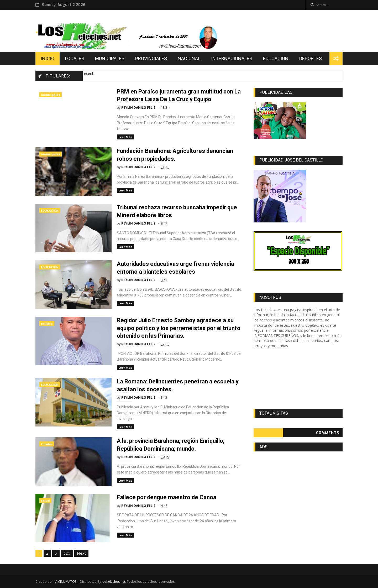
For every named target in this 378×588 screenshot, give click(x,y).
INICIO (48, 58)
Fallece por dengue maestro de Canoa (167, 497)
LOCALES (75, 58)
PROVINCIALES (151, 58)
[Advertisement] (298, 379)
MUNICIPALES (110, 58)
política (47, 323)
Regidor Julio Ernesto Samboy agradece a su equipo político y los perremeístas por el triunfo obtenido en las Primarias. (179, 328)
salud (45, 500)
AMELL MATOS (66, 582)
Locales (47, 444)
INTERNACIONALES (232, 58)
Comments (328, 433)
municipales (51, 95)
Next (81, 553)
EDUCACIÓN (50, 210)
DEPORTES (311, 58)
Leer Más (125, 137)
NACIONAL (189, 58)
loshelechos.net (114, 582)
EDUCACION (276, 58)
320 (67, 553)
